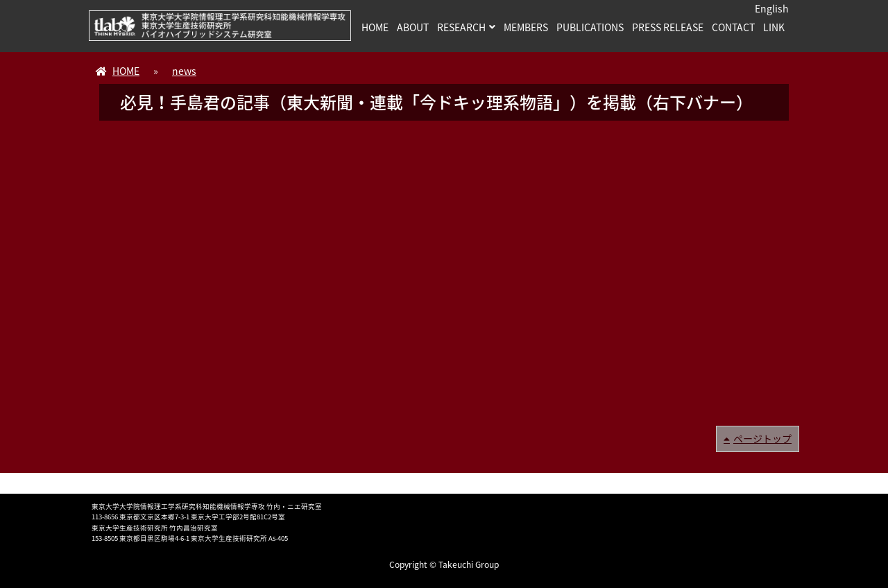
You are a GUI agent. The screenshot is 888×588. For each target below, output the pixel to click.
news (184, 71)
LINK (774, 27)
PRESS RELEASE (668, 27)
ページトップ (762, 438)
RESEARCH (461, 27)
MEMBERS (526, 27)
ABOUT (413, 27)
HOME (375, 27)
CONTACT (733, 27)
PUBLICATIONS (590, 27)
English (772, 8)
